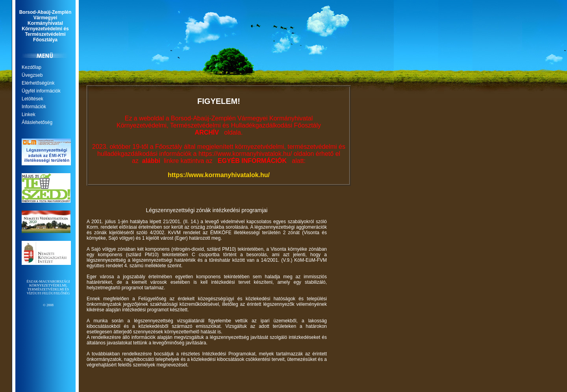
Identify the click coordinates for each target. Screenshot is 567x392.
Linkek (29, 115)
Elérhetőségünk (38, 83)
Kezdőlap (31, 67)
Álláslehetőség (37, 122)
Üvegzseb (32, 75)
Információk (34, 107)
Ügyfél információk (41, 91)
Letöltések (32, 99)
